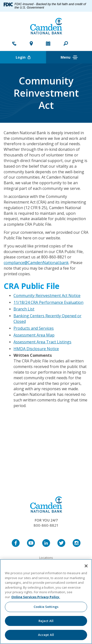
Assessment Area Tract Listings (42, 342)
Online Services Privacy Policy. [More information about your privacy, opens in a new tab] (36, 597)
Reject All (46, 621)
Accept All (46, 635)
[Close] (86, 566)
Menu (69, 57)
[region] (46, 602)
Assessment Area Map (34, 335)
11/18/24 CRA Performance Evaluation (48, 302)
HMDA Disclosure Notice (36, 349)
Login (31, 57)
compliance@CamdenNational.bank (36, 263)
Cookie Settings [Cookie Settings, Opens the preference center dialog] (46, 607)
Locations (46, 558)
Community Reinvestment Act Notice (47, 296)
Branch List (24, 309)
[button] (66, 44)
